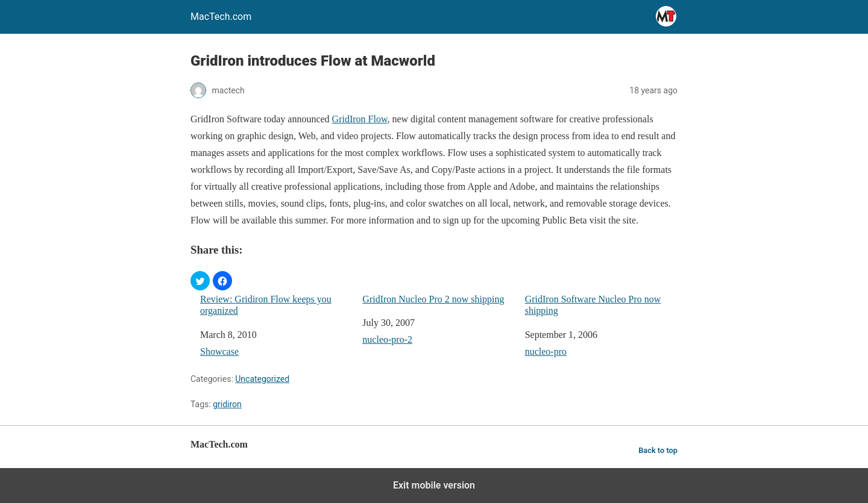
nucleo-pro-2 (387, 339)
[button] (200, 281)
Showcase (219, 351)
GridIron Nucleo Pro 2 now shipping (433, 299)
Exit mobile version (434, 485)
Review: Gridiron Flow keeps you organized (266, 305)
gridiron (227, 404)
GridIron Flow (360, 119)
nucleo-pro (546, 351)
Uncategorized (262, 379)
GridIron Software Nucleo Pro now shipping (593, 305)
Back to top (658, 450)
